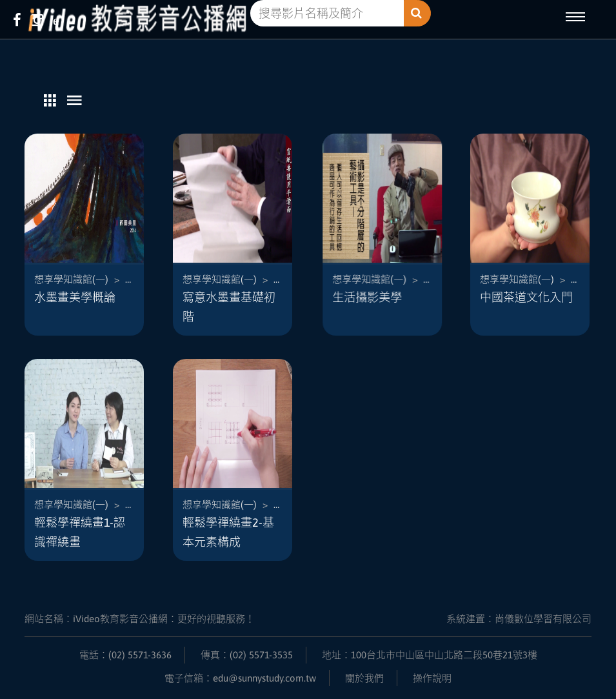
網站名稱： (140, 619)
